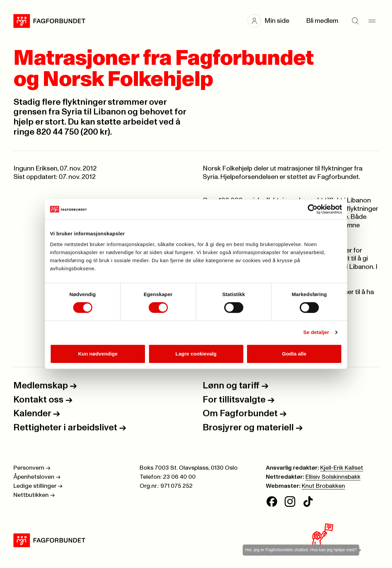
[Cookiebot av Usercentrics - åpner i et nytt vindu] (313, 209)
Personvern (32, 468)
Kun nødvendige (98, 354)
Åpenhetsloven (37, 477)
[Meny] (372, 21)
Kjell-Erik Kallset (342, 468)
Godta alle (294, 354)
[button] (272, 21)
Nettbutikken (34, 495)
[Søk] (355, 21)
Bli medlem (322, 21)
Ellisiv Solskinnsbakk (333, 477)
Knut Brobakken (323, 486)
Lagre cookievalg (196, 354)
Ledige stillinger (38, 486)
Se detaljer (316, 332)
